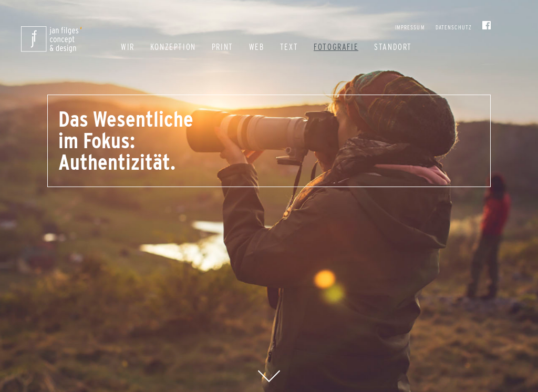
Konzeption (173, 47)
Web (257, 47)
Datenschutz (454, 27)
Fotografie (336, 47)
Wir (128, 47)
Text (289, 47)
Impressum (410, 27)
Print (223, 47)
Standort (393, 47)
